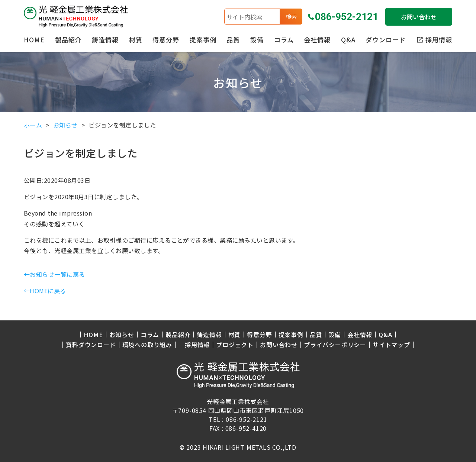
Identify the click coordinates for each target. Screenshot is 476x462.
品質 (233, 40)
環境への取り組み (147, 345)
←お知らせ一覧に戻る (54, 274)
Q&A (348, 40)
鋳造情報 (105, 40)
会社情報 (317, 40)
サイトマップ (391, 345)
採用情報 (197, 345)
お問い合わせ (419, 17)
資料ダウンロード (91, 345)
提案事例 (203, 40)
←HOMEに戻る (45, 291)
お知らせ (122, 335)
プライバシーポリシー (335, 345)
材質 (136, 40)
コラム (284, 40)
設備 (257, 40)
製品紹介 (68, 40)
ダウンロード (386, 40)
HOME (34, 40)
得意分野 (166, 40)
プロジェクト (235, 345)
